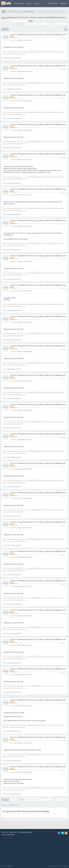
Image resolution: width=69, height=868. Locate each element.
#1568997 (63, 224)
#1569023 (63, 260)
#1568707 (63, 70)
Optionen (14, 799)
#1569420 (63, 614)
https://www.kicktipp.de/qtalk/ (12, 58)
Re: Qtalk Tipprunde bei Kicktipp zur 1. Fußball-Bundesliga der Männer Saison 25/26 (38, 738)
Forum (29, 3)
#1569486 (63, 704)
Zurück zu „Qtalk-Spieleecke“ (11, 805)
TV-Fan (15, 40)
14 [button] (51, 24)
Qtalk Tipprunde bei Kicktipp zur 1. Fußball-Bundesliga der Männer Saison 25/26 (34, 18)
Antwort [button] (5, 29)
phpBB (11, 866)
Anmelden (63, 3)
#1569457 (63, 673)
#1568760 (63, 99)
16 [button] (57, 24)
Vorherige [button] (37, 24)
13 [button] (48, 24)
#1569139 (63, 350)
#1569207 (63, 408)
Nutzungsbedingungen (25, 832)
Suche (37, 3)
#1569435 (63, 643)
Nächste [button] (65, 24)
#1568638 (63, 38)
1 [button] (42, 24)
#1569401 (63, 585)
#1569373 (63, 555)
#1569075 (63, 289)
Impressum (5, 832)
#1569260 (63, 467)
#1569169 (63, 379)
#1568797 (63, 128)
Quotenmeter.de (19, 3)
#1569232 (63, 438)
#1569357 (63, 526)
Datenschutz (13, 832)
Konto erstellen (53, 3)
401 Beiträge (21, 24)
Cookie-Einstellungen (8, 835)
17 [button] (60, 24)
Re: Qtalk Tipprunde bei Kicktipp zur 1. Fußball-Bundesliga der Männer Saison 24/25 (38, 36)
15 (54, 24)
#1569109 (63, 320)
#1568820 (63, 158)
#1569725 (63, 741)
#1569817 (63, 770)
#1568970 (63, 193)
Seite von (29, 24)
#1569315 (63, 496)
